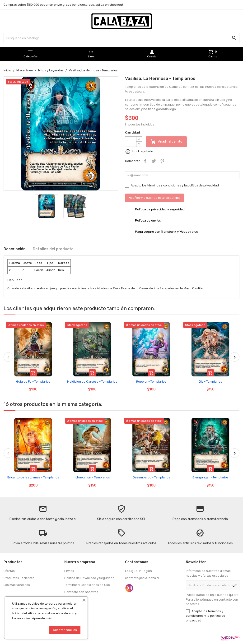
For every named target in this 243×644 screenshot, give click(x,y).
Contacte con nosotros (81, 592)
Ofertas (9, 571)
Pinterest (162, 161)
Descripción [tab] (15, 249)
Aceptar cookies (65, 630)
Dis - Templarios (210, 382)
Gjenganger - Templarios (210, 477)
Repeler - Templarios (151, 382)
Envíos (69, 571)
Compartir (145, 161)
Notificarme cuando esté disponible (155, 198)
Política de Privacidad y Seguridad (89, 578)
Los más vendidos (17, 585)
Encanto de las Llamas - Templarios (33, 477)
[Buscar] (121, 38)
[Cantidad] (131, 142)
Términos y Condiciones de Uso (87, 585)
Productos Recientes (19, 578)
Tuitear (154, 161)
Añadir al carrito (166, 142)
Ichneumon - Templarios (92, 477)
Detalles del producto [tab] (53, 249)
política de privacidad (203, 185)
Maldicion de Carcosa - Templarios (92, 382)
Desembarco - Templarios (151, 477)
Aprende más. (42, 618)
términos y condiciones (164, 185)
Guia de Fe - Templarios (33, 382)
